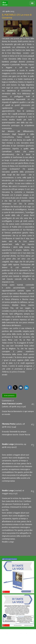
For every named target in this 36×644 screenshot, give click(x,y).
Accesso (5, 640)
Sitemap (24, 633)
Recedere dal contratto (11, 635)
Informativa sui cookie (14, 633)
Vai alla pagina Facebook (9, 559)
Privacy (4, 633)
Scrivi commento (9, 396)
